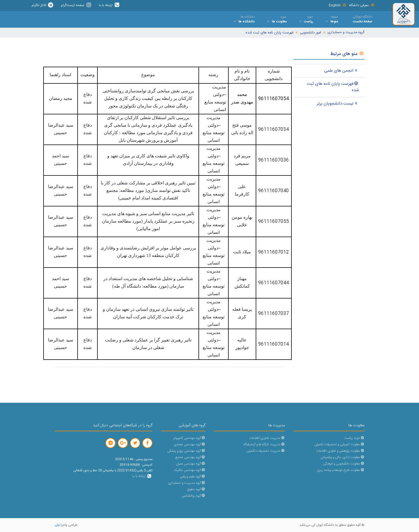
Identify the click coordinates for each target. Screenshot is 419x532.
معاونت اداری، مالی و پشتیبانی (342, 457)
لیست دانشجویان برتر (338, 104)
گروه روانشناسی (193, 496)
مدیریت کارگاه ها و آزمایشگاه (264, 445)
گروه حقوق (196, 489)
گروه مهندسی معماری (189, 445)
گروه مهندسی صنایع (190, 457)
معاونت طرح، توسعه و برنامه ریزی (341, 470)
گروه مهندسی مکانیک (189, 470)
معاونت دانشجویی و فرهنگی (344, 464)
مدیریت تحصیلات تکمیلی (266, 451)
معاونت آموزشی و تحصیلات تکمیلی (339, 445)
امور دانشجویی (310, 33)
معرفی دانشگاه (362, 5)
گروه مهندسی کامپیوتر (189, 438)
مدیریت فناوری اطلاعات (267, 438)
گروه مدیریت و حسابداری (346, 33)
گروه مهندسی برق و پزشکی (186, 451)
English (338, 5)
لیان (57, 525)
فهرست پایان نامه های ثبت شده (270, 33)
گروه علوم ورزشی (192, 477)
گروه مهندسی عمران (191, 464)
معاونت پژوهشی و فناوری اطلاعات (340, 451)
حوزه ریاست (354, 438)
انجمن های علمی (342, 71)
